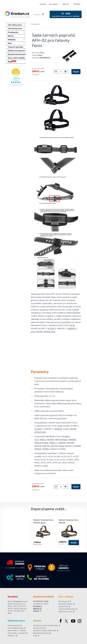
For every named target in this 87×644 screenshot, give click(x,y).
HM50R (50, 439)
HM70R (70, 443)
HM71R (38, 446)
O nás (35, 636)
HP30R (45, 449)
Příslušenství (35, 24)
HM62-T (53, 443)
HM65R (62, 443)
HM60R (72, 439)
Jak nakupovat (64, 601)
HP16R (77, 446)
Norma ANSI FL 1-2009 (16, 630)
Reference (12, 636)
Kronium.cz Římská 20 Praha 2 (38, 608)
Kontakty (43, 4)
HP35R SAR (49, 332)
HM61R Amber (41, 443)
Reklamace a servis (66, 611)
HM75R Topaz (57, 446)
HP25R (38, 449)
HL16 (72, 325)
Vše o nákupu (53, 4)
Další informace (16, 621)
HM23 (43, 439)
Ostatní (37, 621)
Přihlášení (77, 4)
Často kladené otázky (16, 628)
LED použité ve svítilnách (17, 633)
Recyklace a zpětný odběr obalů (43, 630)
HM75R (46, 446)
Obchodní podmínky (66, 604)
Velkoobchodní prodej (41, 633)
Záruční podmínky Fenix (67, 609)
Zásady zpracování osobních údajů (43, 625)
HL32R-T (52, 328)
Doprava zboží (38, 628)
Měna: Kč (66, 4)
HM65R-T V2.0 (61, 429)
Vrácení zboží (63, 606)
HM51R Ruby (61, 439)
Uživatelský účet (14, 625)
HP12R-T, (69, 446)
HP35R (39, 332)
